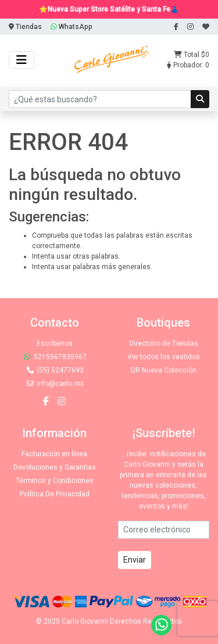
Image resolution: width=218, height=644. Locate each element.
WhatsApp (72, 27)
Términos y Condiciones (55, 481)
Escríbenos (55, 344)
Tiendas (25, 27)
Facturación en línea (54, 454)
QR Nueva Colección (163, 370)
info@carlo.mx (55, 384)
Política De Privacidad (55, 494)
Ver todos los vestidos (164, 357)
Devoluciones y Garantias (55, 467)
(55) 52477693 (55, 370)
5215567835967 (55, 357)
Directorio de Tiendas (164, 344)
